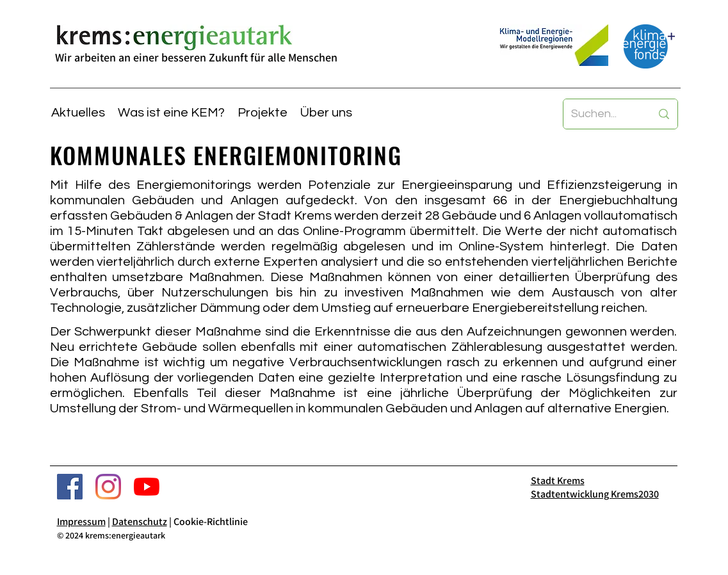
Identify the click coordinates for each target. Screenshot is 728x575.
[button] (171, 113)
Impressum (81, 522)
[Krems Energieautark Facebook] (70, 487)
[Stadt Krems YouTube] (147, 487)
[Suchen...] (602, 114)
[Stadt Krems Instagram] (108, 487)
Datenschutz (140, 522)
